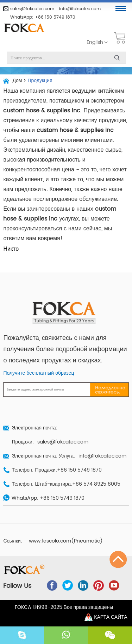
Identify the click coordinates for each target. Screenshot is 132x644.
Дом (17, 81)
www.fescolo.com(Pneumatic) (66, 541)
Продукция (40, 81)
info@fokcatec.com (80, 9)
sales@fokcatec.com (32, 9)
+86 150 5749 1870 (55, 17)
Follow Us (17, 586)
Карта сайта (111, 617)
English (95, 42)
